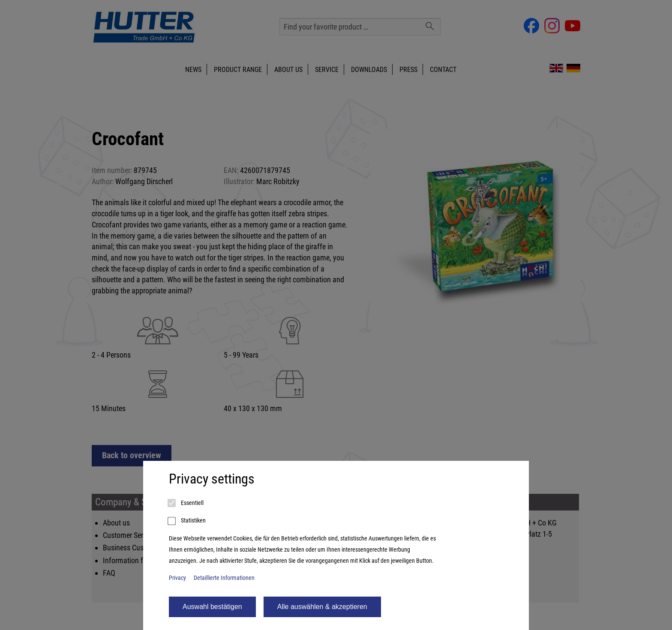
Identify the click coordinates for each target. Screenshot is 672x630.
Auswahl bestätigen (212, 607)
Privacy (177, 578)
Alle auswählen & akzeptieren (322, 607)
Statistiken (187, 521)
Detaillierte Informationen (224, 578)
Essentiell (186, 503)
